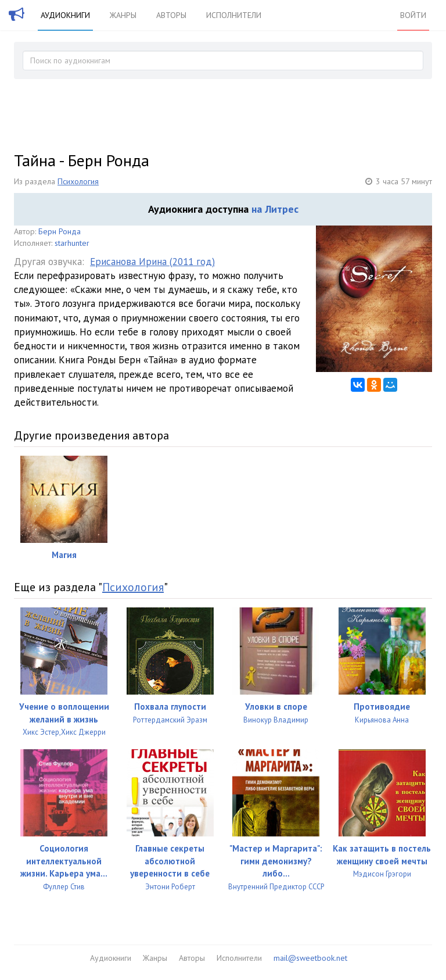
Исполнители (234, 15)
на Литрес (275, 209)
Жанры (123, 15)
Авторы (171, 15)
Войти (413, 15)
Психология (78, 181)
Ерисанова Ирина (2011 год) (152, 262)
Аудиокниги (65, 15)
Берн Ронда (60, 231)
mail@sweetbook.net (310, 958)
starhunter (72, 243)
